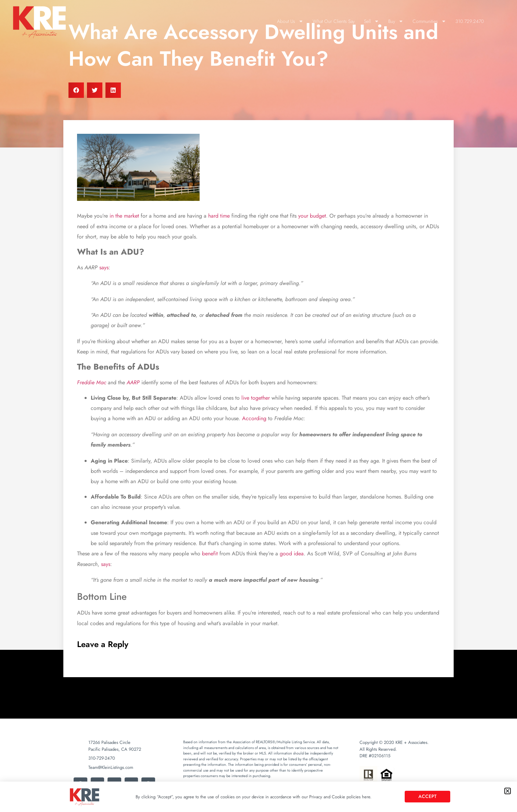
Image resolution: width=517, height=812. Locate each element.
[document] (258, 406)
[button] (508, 791)
